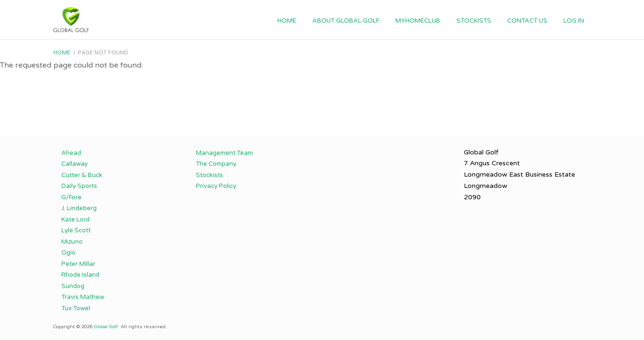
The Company (216, 164)
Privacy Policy (216, 186)
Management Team (224, 153)
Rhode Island (80, 275)
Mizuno (72, 242)
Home (287, 21)
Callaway (75, 164)
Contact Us (527, 21)
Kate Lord (75, 220)
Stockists (474, 21)
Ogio (68, 253)
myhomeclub (418, 21)
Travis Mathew (83, 297)
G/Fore (71, 197)
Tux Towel (76, 308)
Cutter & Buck (82, 175)
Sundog (73, 286)
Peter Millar (78, 264)
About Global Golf (346, 21)
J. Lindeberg (79, 208)
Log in (574, 21)
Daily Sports (79, 186)
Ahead (71, 153)
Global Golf (106, 327)
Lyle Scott (76, 230)
